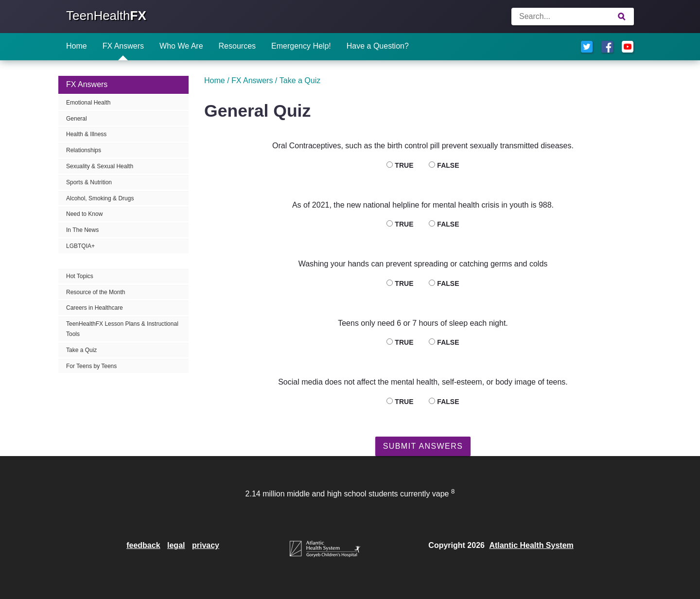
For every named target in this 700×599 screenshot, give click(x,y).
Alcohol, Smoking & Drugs (100, 198)
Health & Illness (86, 134)
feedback (143, 545)
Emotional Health (88, 103)
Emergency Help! (301, 46)
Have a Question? (378, 46)
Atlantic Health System (531, 545)
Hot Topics (80, 276)
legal (176, 545)
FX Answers (123, 46)
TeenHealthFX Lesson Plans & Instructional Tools (122, 329)
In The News (82, 230)
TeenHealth (106, 16)
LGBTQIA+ (80, 246)
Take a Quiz (81, 350)
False (444, 165)
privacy (206, 545)
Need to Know (84, 214)
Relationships (84, 150)
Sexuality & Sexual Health (100, 166)
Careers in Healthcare (95, 308)
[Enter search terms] (573, 17)
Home (77, 46)
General (77, 119)
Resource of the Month (96, 292)
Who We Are (181, 46)
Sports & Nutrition (89, 182)
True (400, 165)
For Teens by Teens (91, 366)
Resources (237, 46)
